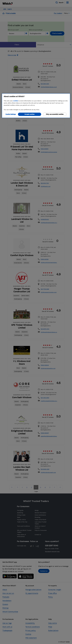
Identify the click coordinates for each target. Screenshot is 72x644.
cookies (16, 101)
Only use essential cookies (55, 114)
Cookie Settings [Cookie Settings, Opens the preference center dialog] (11, 114)
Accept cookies (30, 114)
